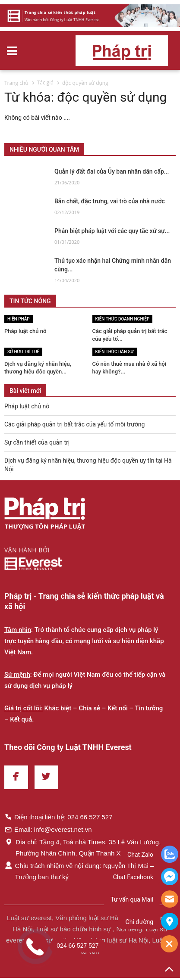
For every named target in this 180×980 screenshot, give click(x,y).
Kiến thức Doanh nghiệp (123, 319)
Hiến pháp (19, 319)
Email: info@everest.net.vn (48, 829)
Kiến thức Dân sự (115, 352)
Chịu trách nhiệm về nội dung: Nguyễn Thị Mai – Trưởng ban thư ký (79, 871)
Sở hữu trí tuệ (23, 352)
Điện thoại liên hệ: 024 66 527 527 (58, 817)
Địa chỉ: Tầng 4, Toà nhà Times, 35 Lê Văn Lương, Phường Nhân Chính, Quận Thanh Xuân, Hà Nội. (82, 847)
